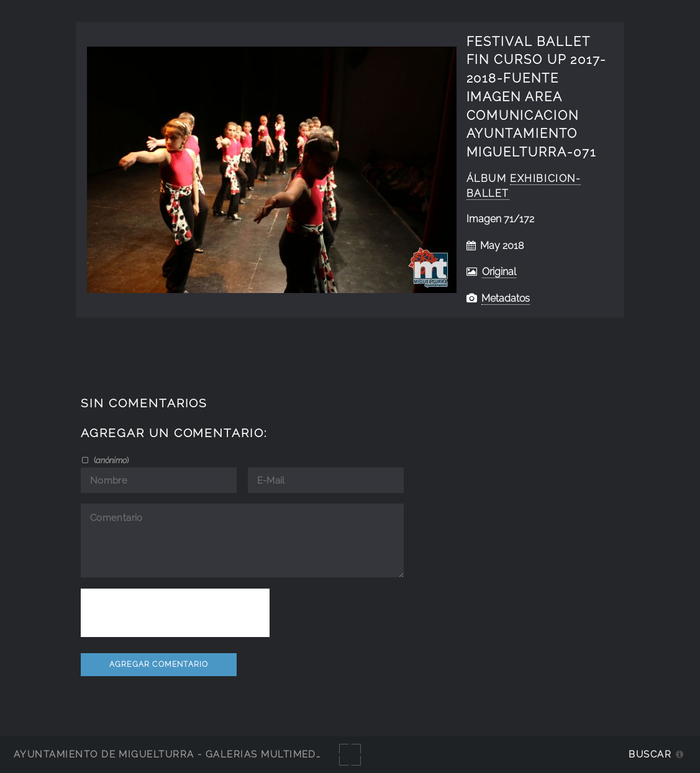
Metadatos (506, 298)
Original (499, 272)
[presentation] (175, 613)
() (110, 460)
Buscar (650, 754)
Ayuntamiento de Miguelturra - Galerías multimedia (170, 754)
